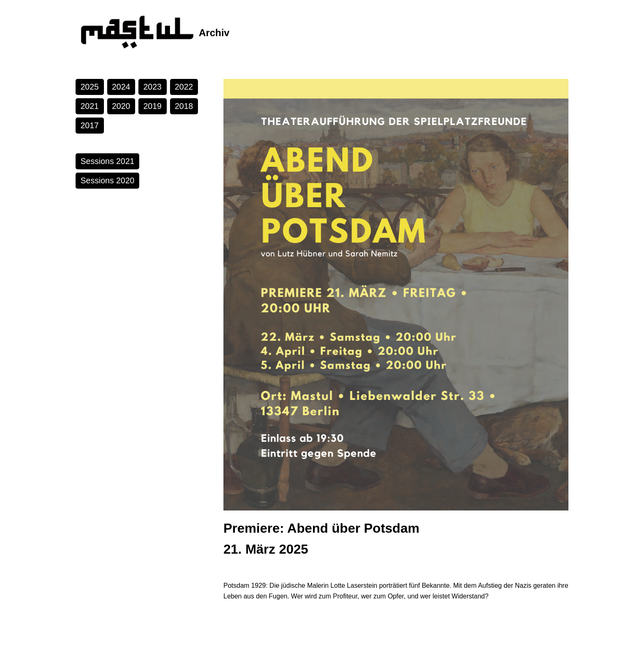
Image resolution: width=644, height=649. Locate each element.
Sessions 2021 (107, 161)
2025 (90, 87)
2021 (90, 106)
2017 (90, 125)
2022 (184, 87)
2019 (153, 106)
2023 (153, 87)
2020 (121, 106)
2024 (121, 87)
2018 (184, 106)
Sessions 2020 (107, 180)
